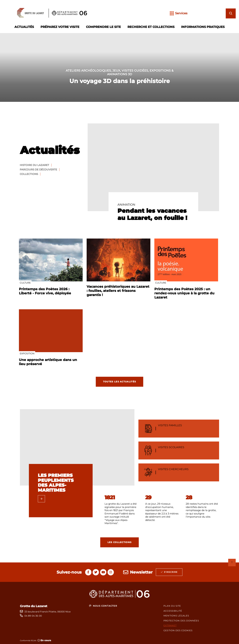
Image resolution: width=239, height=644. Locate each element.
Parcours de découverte (38, 170)
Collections (29, 174)
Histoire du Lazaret (34, 165)
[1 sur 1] (119, 67)
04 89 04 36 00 (33, 616)
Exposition (27, 353)
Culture (25, 283)
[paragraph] (153, 167)
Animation (126, 205)
